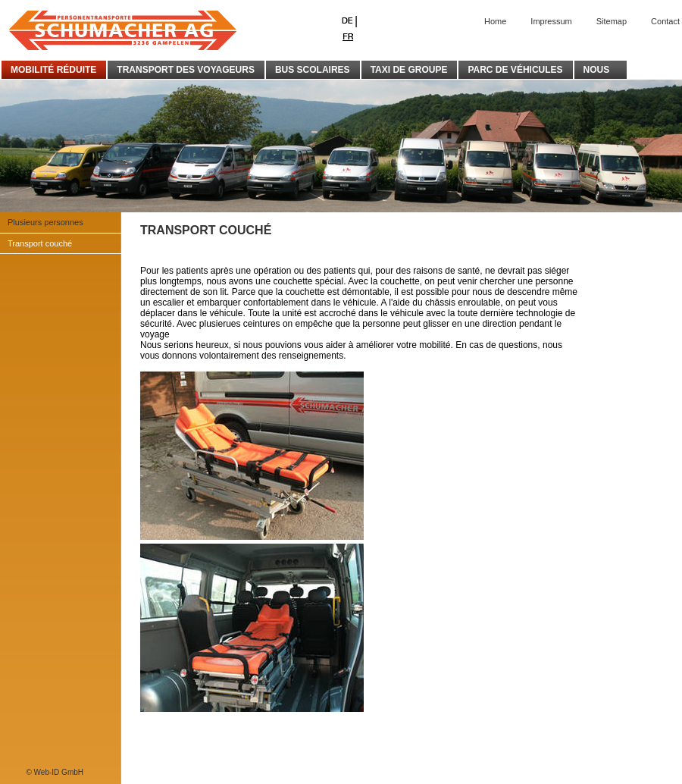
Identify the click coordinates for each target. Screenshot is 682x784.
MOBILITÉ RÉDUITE (53, 70)
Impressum (551, 21)
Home (495, 21)
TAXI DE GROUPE (409, 70)
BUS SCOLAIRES (313, 70)
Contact (665, 21)
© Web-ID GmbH (55, 772)
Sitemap (612, 21)
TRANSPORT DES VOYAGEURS (186, 70)
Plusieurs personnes (45, 222)
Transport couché (40, 243)
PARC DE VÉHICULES (515, 70)
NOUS (601, 70)
